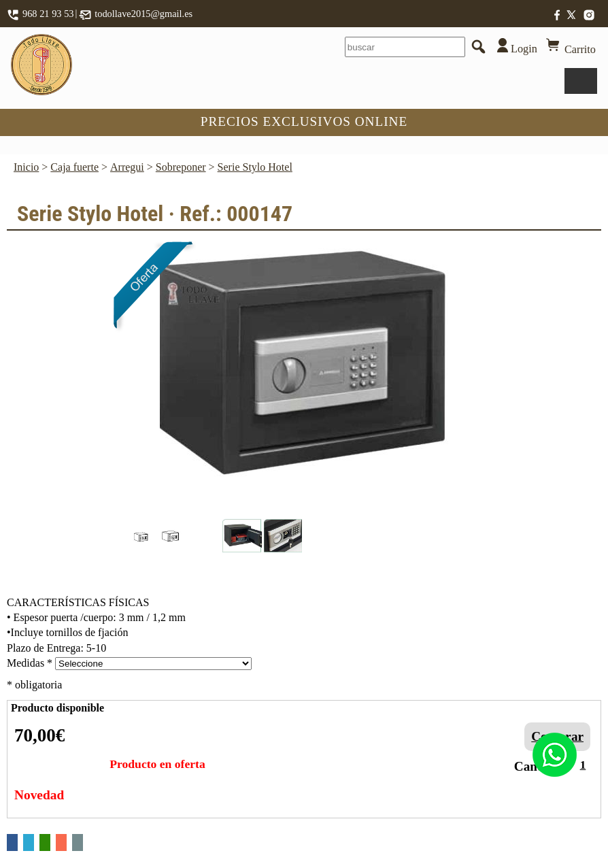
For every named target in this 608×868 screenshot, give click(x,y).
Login (513, 47)
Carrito (569, 46)
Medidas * (30, 663)
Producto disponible (57, 708)
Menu (581, 81)
